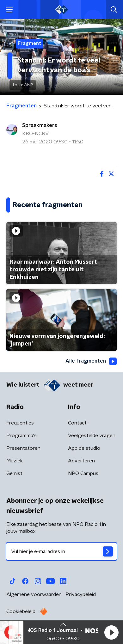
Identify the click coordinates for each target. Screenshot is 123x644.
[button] (111, 632)
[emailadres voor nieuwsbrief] (61, 551)
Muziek (15, 461)
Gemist (14, 473)
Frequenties (20, 423)
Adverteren (81, 461)
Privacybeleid (81, 594)
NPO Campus (83, 473)
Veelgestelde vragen (92, 436)
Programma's (22, 436)
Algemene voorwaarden (34, 594)
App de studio (84, 448)
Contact (77, 423)
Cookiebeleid (21, 611)
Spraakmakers (40, 125)
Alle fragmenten (91, 361)
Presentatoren (23, 448)
